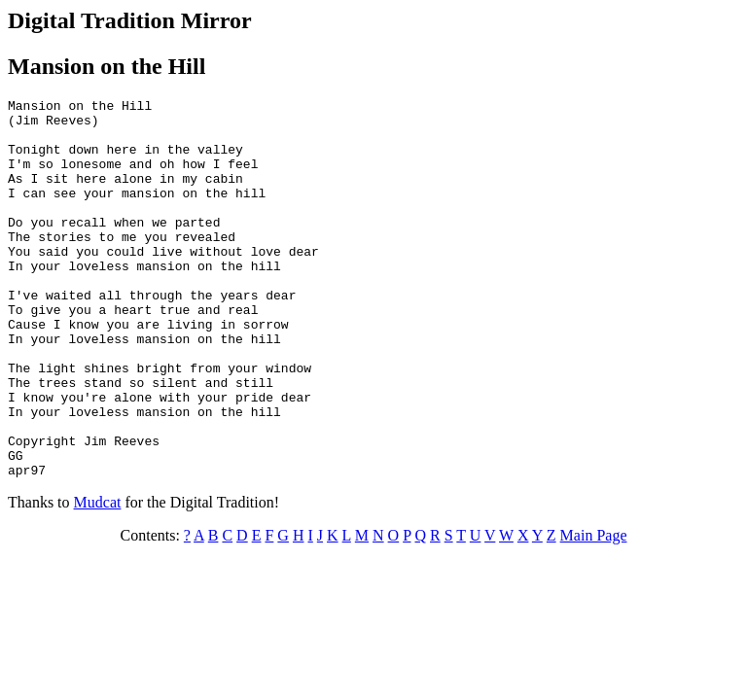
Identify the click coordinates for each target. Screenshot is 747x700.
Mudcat (98, 578)
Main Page (594, 611)
